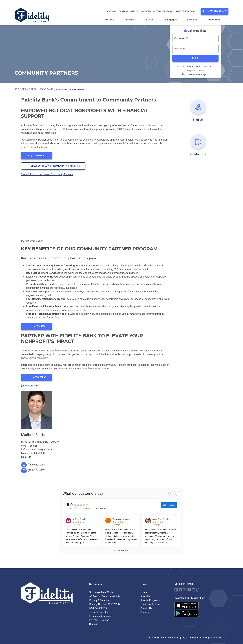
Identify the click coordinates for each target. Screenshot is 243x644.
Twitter (185, 590)
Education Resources (101, 616)
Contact (123, 11)
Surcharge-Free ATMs (101, 592)
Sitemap (94, 624)
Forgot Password (195, 71)
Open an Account (217, 11)
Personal (110, 20)
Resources (214, 20)
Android (187, 613)
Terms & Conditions (100, 612)
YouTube (193, 590)
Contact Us (198, 154)
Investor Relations (185, 11)
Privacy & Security (99, 600)
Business (131, 20)
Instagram (189, 590)
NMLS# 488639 (98, 608)
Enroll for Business (205, 67)
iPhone (187, 605)
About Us (146, 11)
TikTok (198, 590)
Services (192, 20)
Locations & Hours (150, 604)
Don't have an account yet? (195, 74)
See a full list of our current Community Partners (47, 174)
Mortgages (170, 20)
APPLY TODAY (40, 377)
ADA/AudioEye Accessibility (105, 596)
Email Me (26, 457)
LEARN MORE (40, 156)
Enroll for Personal (186, 67)
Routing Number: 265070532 (105, 604)
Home (144, 592)
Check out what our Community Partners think (56, 166)
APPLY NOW (40, 326)
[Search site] (227, 20)
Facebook (180, 590)
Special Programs (163, 11)
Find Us (198, 120)
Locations (111, 11)
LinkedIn (176, 590)
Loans (150, 20)
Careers (135, 11)
